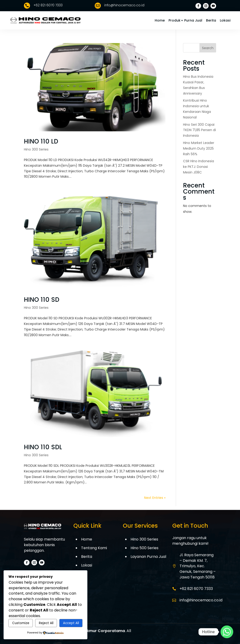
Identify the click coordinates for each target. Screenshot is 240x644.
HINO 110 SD (42, 300)
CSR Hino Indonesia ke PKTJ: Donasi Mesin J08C (199, 167)
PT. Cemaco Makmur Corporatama (91, 631)
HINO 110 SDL (43, 447)
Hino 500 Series (144, 548)
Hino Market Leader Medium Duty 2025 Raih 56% (199, 148)
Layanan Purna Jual (148, 557)
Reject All (46, 623)
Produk (174, 20)
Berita (211, 20)
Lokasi (225, 20)
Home (160, 20)
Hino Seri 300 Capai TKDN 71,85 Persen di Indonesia (199, 130)
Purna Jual (193, 20)
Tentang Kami (94, 548)
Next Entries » (155, 498)
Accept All (71, 623)
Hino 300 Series (36, 149)
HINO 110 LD (41, 141)
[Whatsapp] (227, 632)
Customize (21, 623)
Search (208, 48)
